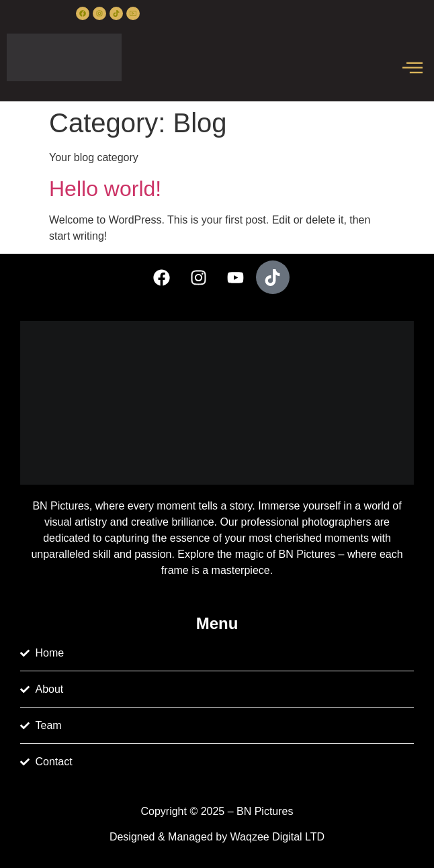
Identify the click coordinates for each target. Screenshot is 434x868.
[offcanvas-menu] (413, 68)
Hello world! (105, 189)
